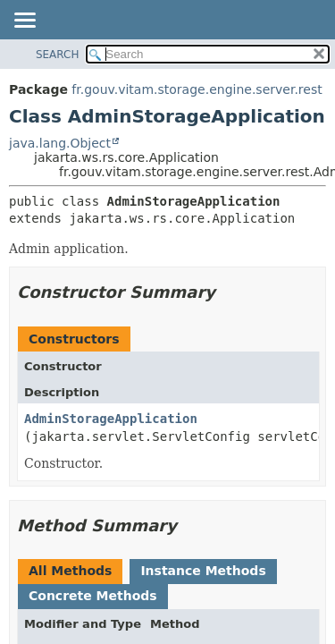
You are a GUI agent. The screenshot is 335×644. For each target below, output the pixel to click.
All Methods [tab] (70, 571)
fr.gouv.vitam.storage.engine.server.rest (197, 89)
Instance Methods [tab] (203, 571)
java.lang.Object (60, 143)
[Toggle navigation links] (24, 21)
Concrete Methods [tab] (93, 596)
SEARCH (58, 55)
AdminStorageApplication (111, 419)
